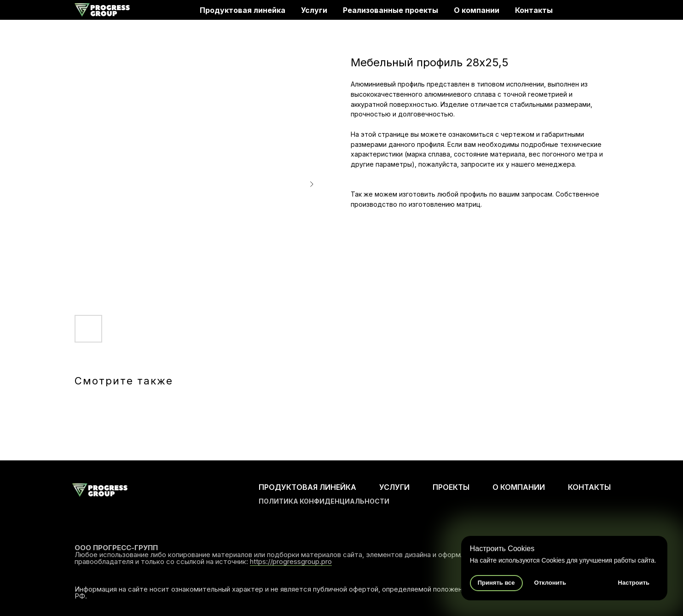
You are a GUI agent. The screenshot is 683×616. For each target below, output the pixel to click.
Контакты (534, 10)
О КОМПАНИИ (519, 487)
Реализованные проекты (391, 10)
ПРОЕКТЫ (451, 487)
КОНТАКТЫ (589, 487)
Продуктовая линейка (243, 10)
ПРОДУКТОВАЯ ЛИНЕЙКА (307, 487)
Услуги (314, 10)
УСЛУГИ (394, 487)
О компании (477, 10)
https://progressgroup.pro (291, 561)
